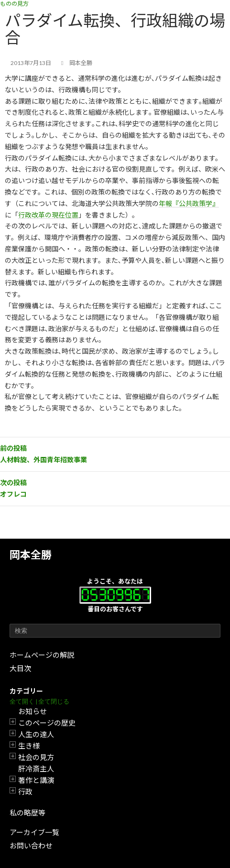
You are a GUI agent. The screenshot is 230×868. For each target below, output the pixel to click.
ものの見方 (14, 4)
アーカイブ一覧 (34, 832)
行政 (25, 792)
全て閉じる (54, 701)
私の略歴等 (27, 813)
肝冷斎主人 (36, 769)
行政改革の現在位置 (48, 215)
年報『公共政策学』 (189, 203)
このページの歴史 (47, 723)
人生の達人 (36, 734)
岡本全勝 (31, 555)
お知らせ (33, 711)
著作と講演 (36, 780)
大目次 (20, 668)
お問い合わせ (31, 846)
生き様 (29, 746)
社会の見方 (36, 757)
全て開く (22, 701)
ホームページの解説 (42, 655)
